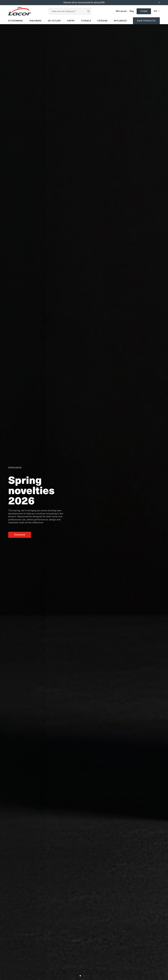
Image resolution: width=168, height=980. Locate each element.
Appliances (120, 21)
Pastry (71, 21)
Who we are (121, 11)
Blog (132, 11)
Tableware (35, 21)
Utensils (86, 21)
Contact (144, 11)
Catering (102, 21)
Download (20, 535)
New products (146, 21)
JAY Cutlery (54, 21)
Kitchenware (16, 21)
